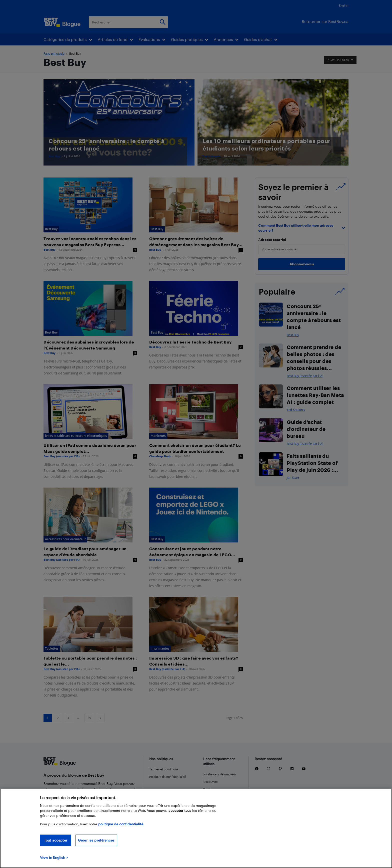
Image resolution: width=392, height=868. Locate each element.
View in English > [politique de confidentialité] (54, 861)
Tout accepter (56, 843)
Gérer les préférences (96, 843)
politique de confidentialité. (121, 827)
